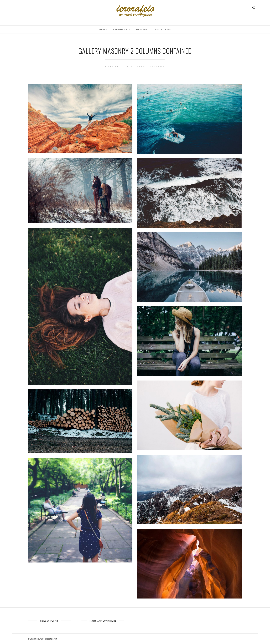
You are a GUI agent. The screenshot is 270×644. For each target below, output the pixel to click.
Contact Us (162, 29)
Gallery (142, 29)
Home (103, 29)
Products (120, 29)
